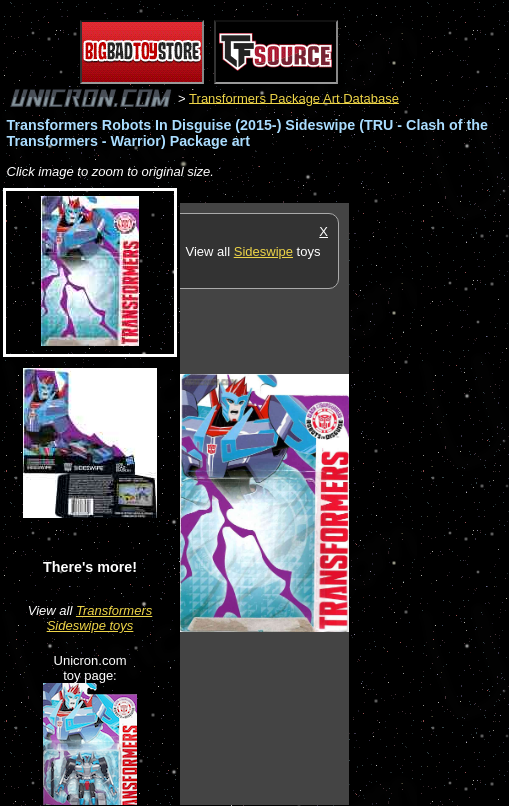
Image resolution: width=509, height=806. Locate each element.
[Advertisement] (429, 503)
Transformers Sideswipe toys (100, 618)
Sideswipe (263, 251)
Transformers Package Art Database (294, 97)
